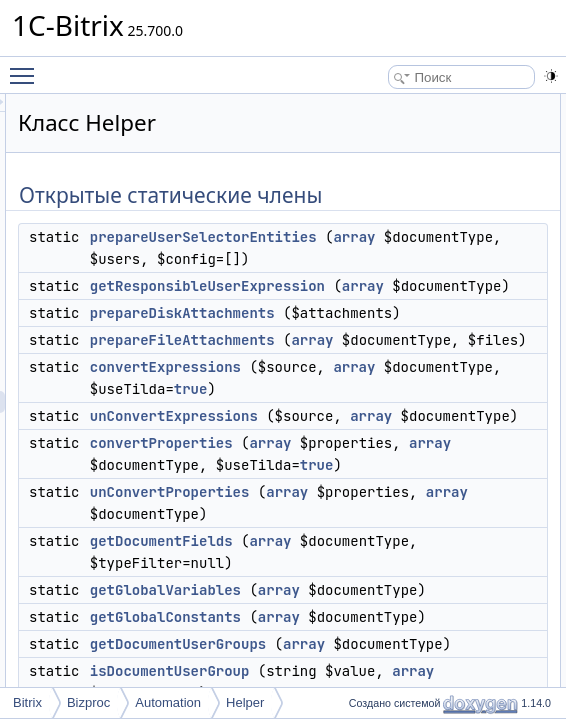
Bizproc (88, 702)
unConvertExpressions (424, 548)
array (369, 259)
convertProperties (411, 619)
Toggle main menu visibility (27, 67)
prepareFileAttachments (432, 406)
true (441, 521)
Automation (168, 702)
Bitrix (27, 702)
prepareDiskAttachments (432, 357)
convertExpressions (415, 477)
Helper (245, 702)
